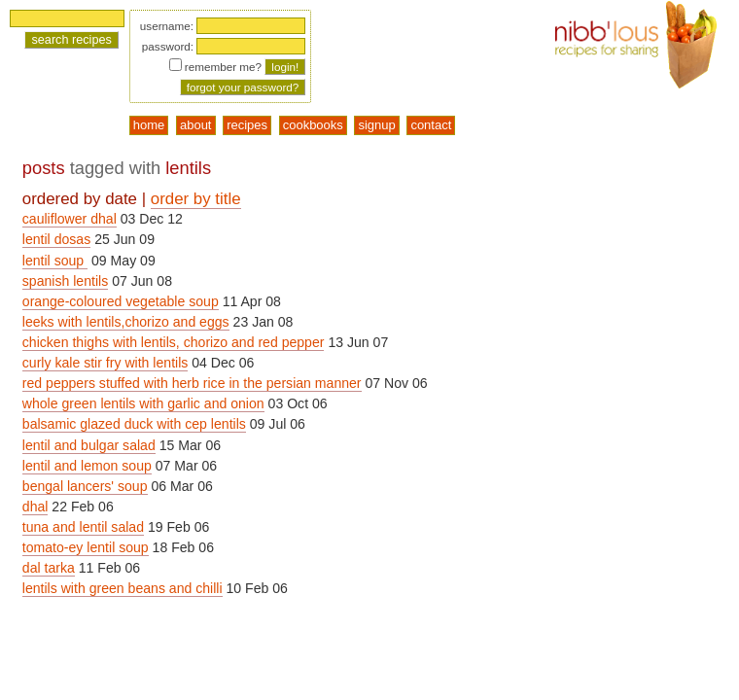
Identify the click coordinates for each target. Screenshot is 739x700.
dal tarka (49, 568)
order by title (196, 199)
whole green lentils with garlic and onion (143, 403)
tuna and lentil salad (83, 527)
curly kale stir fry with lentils (106, 363)
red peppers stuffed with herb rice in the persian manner (192, 383)
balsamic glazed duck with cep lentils (134, 424)
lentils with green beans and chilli (123, 588)
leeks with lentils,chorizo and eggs (126, 322)
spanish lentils (65, 281)
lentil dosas (56, 239)
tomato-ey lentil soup (86, 547)
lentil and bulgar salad (89, 445)
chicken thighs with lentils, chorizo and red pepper (174, 342)
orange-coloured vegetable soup (121, 301)
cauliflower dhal (70, 219)
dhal (35, 507)
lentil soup (55, 261)
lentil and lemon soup (87, 466)
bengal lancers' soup (85, 486)
